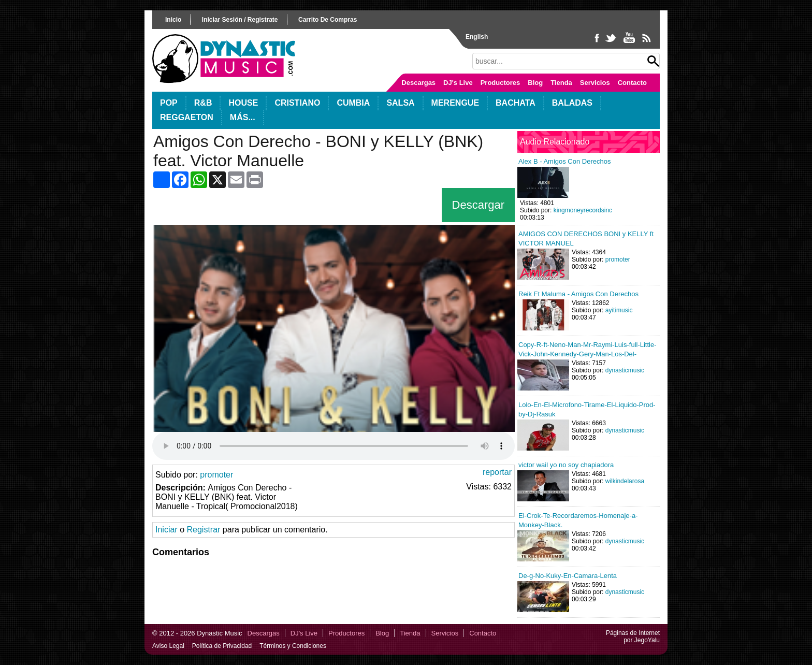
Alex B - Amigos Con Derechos (564, 161)
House (243, 103)
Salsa (400, 103)
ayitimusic (619, 310)
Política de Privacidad (222, 646)
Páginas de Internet (633, 633)
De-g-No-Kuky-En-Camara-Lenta (568, 576)
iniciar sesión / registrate (240, 20)
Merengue (455, 103)
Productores (501, 83)
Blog (535, 83)
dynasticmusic (625, 370)
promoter (216, 475)
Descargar (478, 205)
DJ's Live (458, 83)
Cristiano (297, 103)
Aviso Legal (168, 646)
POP (169, 103)
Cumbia (353, 103)
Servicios (595, 83)
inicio (173, 20)
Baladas (572, 103)
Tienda (561, 83)
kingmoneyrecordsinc (583, 210)
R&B (203, 103)
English (477, 37)
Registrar (203, 530)
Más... (243, 117)
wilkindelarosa (625, 481)
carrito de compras (328, 20)
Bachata (516, 103)
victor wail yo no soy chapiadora (566, 465)
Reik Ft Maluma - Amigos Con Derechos (578, 294)
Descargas (418, 83)
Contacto (632, 83)
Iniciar (166, 530)
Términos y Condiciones (293, 646)
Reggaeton (187, 117)
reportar (497, 472)
